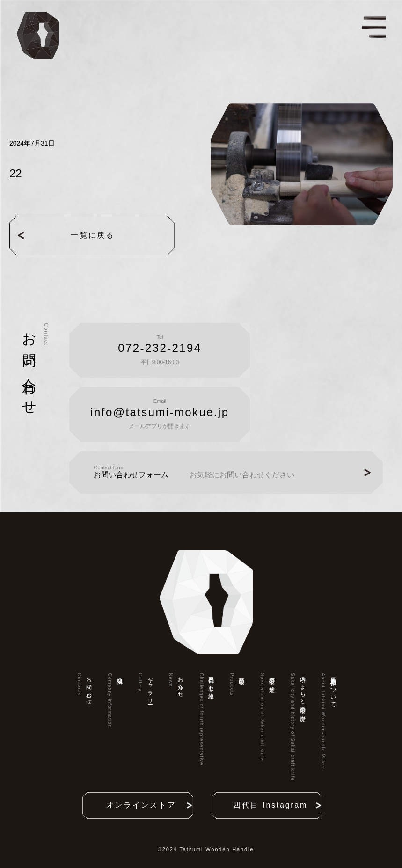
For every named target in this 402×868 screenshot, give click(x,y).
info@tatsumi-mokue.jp (160, 412)
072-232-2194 (160, 348)
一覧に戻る (77, 235)
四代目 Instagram (273, 805)
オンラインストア (144, 805)
